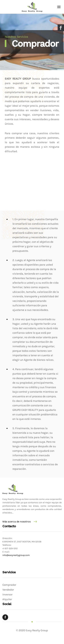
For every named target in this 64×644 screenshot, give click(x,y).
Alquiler (7, 599)
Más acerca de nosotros (16, 522)
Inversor (7, 594)
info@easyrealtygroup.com (16, 555)
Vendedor (8, 590)
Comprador (9, 585)
